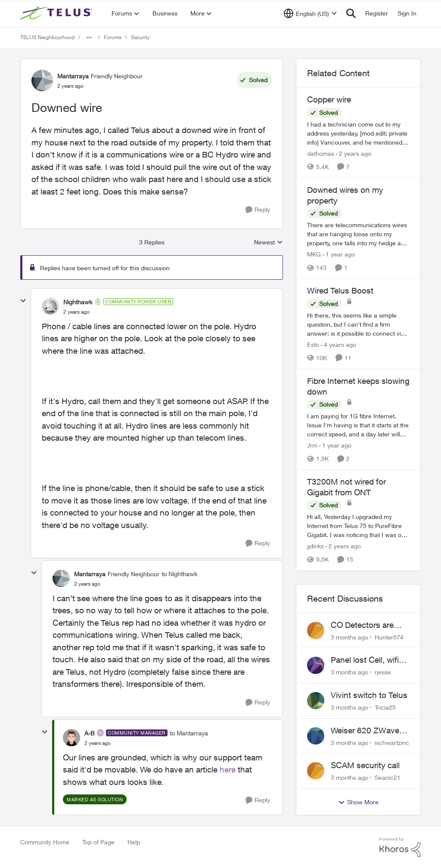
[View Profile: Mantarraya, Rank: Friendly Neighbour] (42, 80)
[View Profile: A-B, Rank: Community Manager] (71, 738)
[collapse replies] (23, 301)
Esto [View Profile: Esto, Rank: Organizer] (313, 344)
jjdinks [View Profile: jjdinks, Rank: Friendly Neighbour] (315, 546)
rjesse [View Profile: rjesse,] (383, 672)
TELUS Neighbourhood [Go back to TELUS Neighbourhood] (47, 37)
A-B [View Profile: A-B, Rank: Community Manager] (90, 733)
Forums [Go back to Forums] (113, 37)
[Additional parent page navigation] (89, 37)
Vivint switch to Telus (369, 695)
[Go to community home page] (57, 13)
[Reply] (258, 210)
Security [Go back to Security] (140, 37)
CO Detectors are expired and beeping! (369, 625)
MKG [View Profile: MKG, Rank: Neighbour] (314, 254)
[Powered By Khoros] (400, 847)
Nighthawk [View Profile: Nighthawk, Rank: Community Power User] (78, 302)
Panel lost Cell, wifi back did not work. (365, 660)
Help (134, 842)
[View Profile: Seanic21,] (316, 771)
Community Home (45, 842)
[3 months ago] (349, 637)
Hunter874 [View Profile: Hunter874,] (389, 637)
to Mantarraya (189, 733)
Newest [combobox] (269, 242)
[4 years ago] (339, 344)
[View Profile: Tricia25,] (316, 701)
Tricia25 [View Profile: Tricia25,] (385, 707)
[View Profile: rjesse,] (316, 665)
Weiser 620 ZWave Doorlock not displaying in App (365, 731)
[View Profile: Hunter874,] (316, 630)
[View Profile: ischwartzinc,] (316, 736)
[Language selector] (310, 13)
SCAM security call (365, 765)
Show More (358, 802)
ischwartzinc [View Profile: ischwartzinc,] (392, 742)
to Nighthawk (179, 574)
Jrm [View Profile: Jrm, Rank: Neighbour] (312, 445)
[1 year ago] (339, 254)
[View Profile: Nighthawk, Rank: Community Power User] (50, 306)
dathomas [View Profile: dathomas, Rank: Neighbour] (321, 153)
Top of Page (98, 842)
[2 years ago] (354, 153)
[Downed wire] (76, 312)
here (228, 769)
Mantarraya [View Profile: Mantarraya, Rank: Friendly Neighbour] (73, 76)
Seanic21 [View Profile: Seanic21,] (388, 777)
